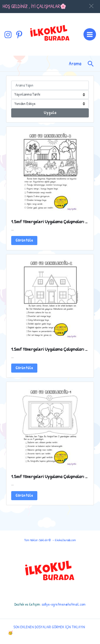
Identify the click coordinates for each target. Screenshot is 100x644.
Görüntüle (24, 240)
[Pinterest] (19, 35)
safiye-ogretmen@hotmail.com (64, 604)
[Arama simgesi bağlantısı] (91, 64)
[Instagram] (8, 35)
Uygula (50, 113)
